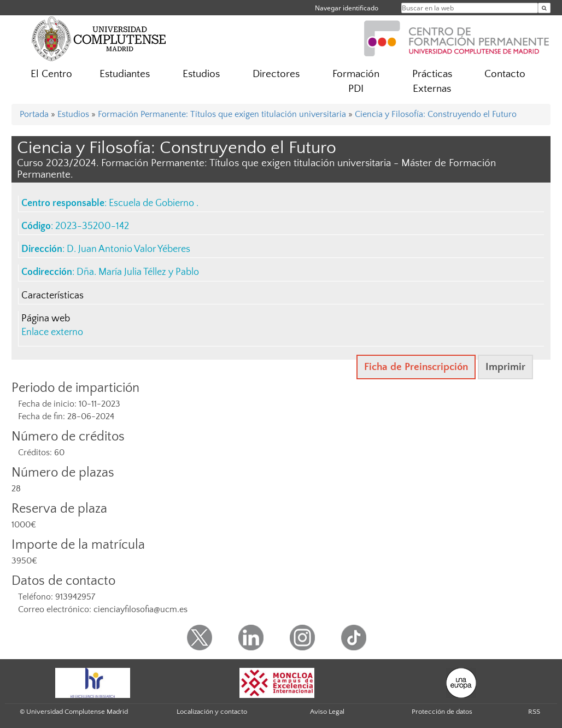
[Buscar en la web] (544, 8)
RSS (534, 712)
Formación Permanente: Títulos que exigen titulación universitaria (222, 114)
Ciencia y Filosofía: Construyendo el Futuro (436, 114)
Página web (46, 319)
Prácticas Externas (432, 81)
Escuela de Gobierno (153, 203)
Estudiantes (125, 74)
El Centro (51, 74)
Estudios (201, 74)
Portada (34, 114)
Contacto (505, 74)
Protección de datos (442, 712)
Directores (276, 74)
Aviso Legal (327, 712)
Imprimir (505, 367)
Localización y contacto (212, 712)
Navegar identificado (347, 8)
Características (52, 296)
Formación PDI (356, 81)
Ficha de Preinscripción (416, 367)
